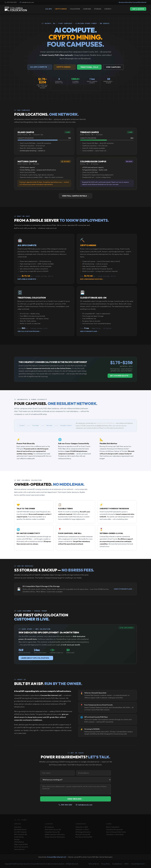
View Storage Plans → (124, 589)
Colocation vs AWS (82, 827)
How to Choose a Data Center (116, 832)
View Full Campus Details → (75, 196)
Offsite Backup (19, 842)
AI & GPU (49, 9)
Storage (98, 9)
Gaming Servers (19, 849)
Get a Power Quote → (120, 376)
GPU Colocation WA (21, 834)
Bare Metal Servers (20, 829)
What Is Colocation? (113, 827)
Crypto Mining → (65, 67)
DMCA (127, 864)
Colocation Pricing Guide (114, 829)
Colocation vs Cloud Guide (115, 834)
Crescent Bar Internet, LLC (57, 857)
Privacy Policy (106, 864)
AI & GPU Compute (20, 832)
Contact (108, 9)
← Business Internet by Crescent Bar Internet (132, 2)
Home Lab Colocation (21, 847)
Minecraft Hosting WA (83, 834)
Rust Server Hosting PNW (84, 837)
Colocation (75, 9)
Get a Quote (138, 9)
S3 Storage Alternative (83, 832)
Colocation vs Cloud (82, 829)
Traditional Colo (89, 67)
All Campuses (49, 827)
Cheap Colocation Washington (55, 837)
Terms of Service (94, 864)
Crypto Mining (61, 9)
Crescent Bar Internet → (139, 864)
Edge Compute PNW (21, 844)
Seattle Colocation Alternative (55, 834)
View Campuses (113, 67)
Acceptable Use (117, 864)
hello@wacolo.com (27, 2)
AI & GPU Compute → (40, 67)
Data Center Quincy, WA (53, 829)
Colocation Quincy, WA (52, 832)
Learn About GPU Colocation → (36, 658)
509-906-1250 (11, 2)
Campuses (87, 9)
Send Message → (75, 799)
